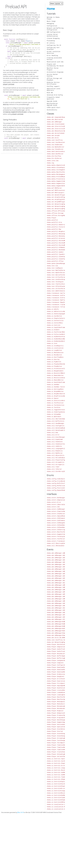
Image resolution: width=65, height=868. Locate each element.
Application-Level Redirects (54, 90)
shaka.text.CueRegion (55, 268)
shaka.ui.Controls (54, 325)
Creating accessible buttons (54, 59)
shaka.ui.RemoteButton (55, 375)
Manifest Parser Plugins (53, 69)
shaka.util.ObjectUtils (56, 455)
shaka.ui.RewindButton (55, 380)
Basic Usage (51, 21)
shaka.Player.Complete (55, 663)
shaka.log (50, 163)
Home (51, 9)
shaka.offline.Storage (55, 213)
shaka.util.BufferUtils (56, 421)
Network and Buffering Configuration (55, 29)
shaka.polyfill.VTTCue (55, 261)
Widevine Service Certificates (53, 83)
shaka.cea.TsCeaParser (55, 149)
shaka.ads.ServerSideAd (56, 133)
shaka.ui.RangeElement (55, 371)
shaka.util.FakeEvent (55, 442)
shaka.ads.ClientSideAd (56, 124)
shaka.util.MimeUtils (55, 451)
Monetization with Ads (55, 62)
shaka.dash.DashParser (55, 154)
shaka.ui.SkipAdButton (55, 391)
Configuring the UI (54, 45)
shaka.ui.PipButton (54, 362)
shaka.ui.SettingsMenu (55, 389)
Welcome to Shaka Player (53, 18)
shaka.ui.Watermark (54, 417)
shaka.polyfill (52, 220)
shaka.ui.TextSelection (56, 405)
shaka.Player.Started (55, 731)
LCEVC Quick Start (54, 108)
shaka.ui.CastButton (54, 316)
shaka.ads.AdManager (54, 122)
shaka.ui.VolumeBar (54, 414)
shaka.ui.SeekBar (53, 385)
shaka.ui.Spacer (53, 398)
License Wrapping (53, 38)
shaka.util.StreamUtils (56, 462)
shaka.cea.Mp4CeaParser (56, 147)
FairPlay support (53, 86)
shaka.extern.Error (54, 502)
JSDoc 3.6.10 (20, 812)
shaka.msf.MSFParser (54, 188)
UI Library (51, 43)
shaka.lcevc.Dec (53, 161)
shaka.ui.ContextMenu (55, 323)
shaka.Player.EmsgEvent (56, 676)
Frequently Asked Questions (53, 98)
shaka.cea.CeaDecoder (55, 145)
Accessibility (52, 110)
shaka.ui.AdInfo (53, 309)
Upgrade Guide (52, 101)
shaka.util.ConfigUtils (56, 426)
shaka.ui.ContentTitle (55, 321)
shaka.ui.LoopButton (54, 350)
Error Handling (52, 56)
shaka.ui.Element (53, 330)
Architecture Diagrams (55, 72)
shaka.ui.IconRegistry (55, 346)
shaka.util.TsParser (54, 469)
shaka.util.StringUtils (56, 465)
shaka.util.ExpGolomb (55, 439)
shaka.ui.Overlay (53, 359)
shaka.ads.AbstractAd (55, 120)
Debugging (50, 24)
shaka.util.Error (53, 435)
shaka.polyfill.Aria (54, 222)
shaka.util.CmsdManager (56, 423)
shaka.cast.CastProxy (55, 140)
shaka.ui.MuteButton (54, 355)
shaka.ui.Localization (55, 348)
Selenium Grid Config (55, 95)
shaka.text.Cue (52, 266)
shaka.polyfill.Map (54, 229)
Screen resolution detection (54, 52)
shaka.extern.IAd (53, 507)
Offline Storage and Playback (54, 79)
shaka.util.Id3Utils (54, 446)
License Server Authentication (52, 35)
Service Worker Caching (52, 75)
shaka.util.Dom (52, 433)
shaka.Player (52, 218)
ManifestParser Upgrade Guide (52, 104)
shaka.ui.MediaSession (55, 353)
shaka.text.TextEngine (55, 282)
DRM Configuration (54, 32)
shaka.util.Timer (53, 467)
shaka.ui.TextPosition (55, 403)
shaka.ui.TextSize (54, 407)
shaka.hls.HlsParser (54, 158)
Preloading (51, 41)
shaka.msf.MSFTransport (56, 193)
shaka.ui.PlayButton (54, 366)
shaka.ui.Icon (52, 343)
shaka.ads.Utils (53, 138)
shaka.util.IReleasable (56, 546)
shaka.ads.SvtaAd (53, 136)
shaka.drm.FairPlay (54, 156)
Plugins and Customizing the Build (55, 65)
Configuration (52, 26)
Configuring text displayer (53, 48)
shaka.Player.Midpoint (55, 711)
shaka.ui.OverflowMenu (55, 357)
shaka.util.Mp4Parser (55, 453)
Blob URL (50, 93)
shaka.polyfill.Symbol (55, 252)
